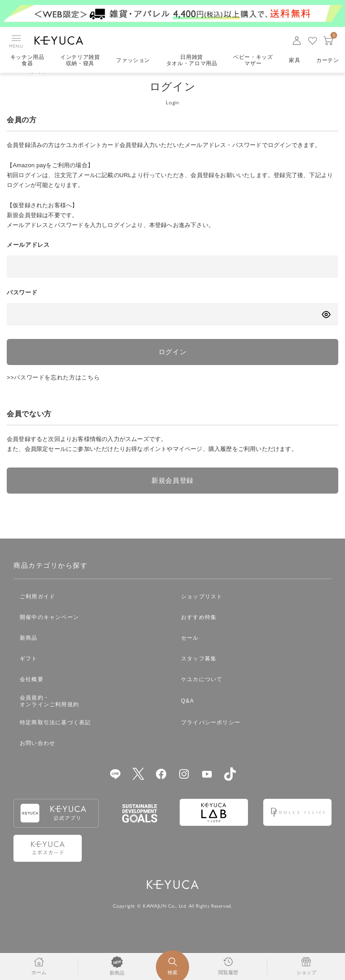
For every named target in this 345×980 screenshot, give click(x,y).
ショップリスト (202, 611)
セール (190, 653)
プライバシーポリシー (211, 737)
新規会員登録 (172, 495)
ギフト (29, 673)
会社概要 (32, 694)
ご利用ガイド (38, 611)
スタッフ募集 (199, 673)
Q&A (188, 716)
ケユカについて (202, 694)
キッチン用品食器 (27, 61)
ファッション (133, 61)
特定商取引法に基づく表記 (55, 737)
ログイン (173, 365)
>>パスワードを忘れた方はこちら (53, 391)
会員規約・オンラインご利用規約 (49, 716)
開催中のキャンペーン (49, 632)
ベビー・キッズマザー (254, 61)
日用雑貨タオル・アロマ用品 (192, 61)
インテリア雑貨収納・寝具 (81, 61)
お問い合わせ (38, 758)
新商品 (29, 653)
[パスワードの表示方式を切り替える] (326, 327)
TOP (13, 84)
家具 (296, 61)
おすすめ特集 (199, 632)
